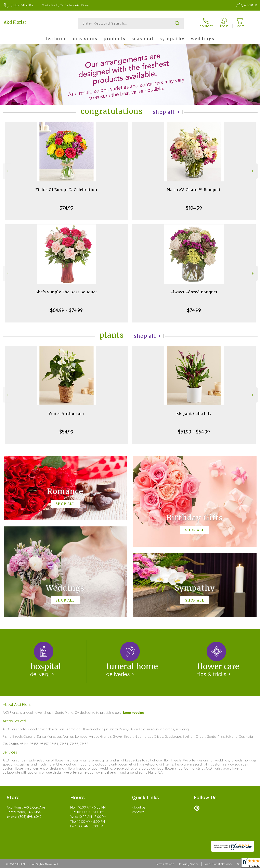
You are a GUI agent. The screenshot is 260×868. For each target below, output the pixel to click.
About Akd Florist (18, 704)
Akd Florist (15, 22)
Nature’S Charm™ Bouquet (194, 190)
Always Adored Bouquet (194, 292)
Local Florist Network (218, 864)
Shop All (164, 112)
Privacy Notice (189, 864)
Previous (7, 171)
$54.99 (66, 432)
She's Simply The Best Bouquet (66, 292)
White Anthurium (66, 414)
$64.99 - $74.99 (66, 310)
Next (253, 171)
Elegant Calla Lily (194, 414)
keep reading (134, 713)
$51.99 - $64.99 (194, 432)
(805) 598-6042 (22, 5)
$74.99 (66, 208)
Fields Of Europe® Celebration (66, 190)
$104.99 (194, 208)
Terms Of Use (165, 864)
